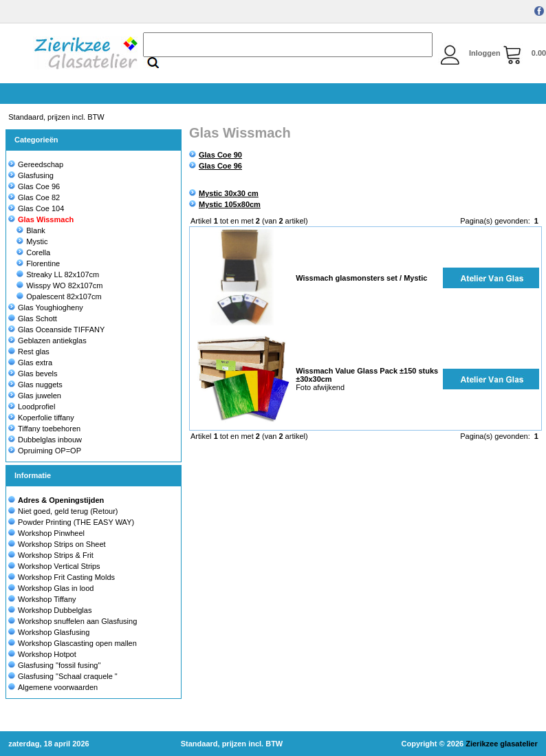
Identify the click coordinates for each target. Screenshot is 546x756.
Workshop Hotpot (47, 654)
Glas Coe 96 (34, 186)
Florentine (38, 263)
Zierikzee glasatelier (502, 744)
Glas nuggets (35, 385)
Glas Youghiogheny (46, 307)
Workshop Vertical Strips (59, 566)
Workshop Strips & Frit (56, 555)
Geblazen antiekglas (47, 341)
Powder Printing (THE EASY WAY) (76, 522)
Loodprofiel (32, 407)
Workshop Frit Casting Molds (66, 577)
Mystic (32, 241)
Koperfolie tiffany (41, 418)
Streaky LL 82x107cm (58, 274)
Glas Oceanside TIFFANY (56, 330)
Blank (31, 230)
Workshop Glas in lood (56, 588)
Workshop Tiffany (47, 599)
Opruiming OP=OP (45, 451)
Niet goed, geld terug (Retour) (68, 511)
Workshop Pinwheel (51, 533)
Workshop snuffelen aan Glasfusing (77, 621)
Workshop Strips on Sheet (62, 544)
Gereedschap (36, 164)
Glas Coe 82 (34, 197)
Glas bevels (33, 374)
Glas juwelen (35, 396)
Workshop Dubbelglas (55, 610)
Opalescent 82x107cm (59, 296)
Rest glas (29, 352)
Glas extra (30, 363)
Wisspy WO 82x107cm (59, 285)
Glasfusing (31, 175)
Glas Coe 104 (36, 208)
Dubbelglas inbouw (45, 440)
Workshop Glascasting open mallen (77, 643)
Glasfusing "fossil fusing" (59, 665)
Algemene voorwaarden (58, 687)
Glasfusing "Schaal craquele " (68, 676)
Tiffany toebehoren (44, 429)
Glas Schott (33, 318)
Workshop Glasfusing (54, 632)
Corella (33, 252)
